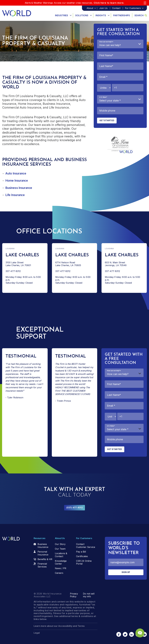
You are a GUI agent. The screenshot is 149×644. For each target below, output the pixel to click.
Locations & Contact (61, 555)
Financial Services (42, 565)
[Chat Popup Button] (139, 632)
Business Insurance (19, 188)
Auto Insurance (16, 173)
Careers (59, 573)
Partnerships (122, 15)
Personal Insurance (43, 553)
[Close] (145, 3)
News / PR (61, 568)
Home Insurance (17, 181)
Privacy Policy (74, 595)
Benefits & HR (45, 559)
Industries (62, 15)
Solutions (82, 15)
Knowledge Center (61, 562)
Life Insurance (15, 195)
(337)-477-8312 (74, 508)
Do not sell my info (89, 595)
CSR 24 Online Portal (84, 562)
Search (141, 15)
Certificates (82, 556)
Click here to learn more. (109, 3)
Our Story (60, 544)
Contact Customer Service (86, 546)
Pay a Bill (81, 552)
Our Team (60, 549)
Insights (101, 15)
